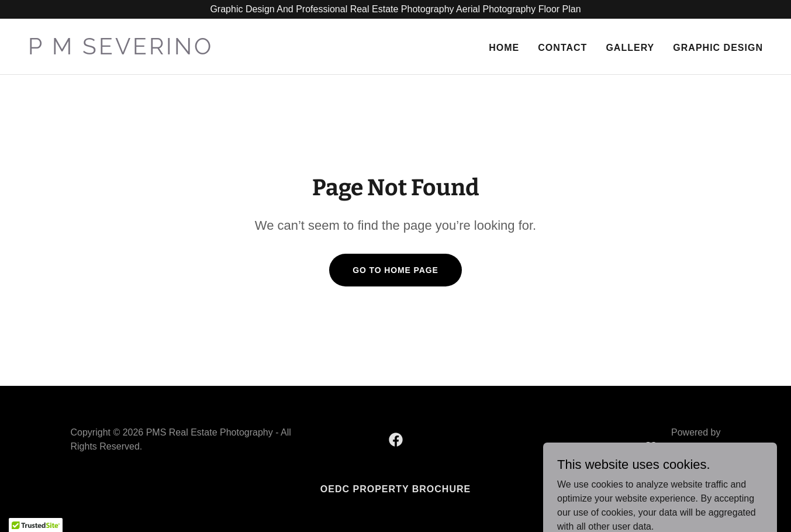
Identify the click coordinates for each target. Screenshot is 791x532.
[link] (207, 51)
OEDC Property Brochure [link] (395, 489)
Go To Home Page (395, 270)
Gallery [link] (630, 48)
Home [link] (504, 48)
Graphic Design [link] (718, 48)
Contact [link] (562, 48)
